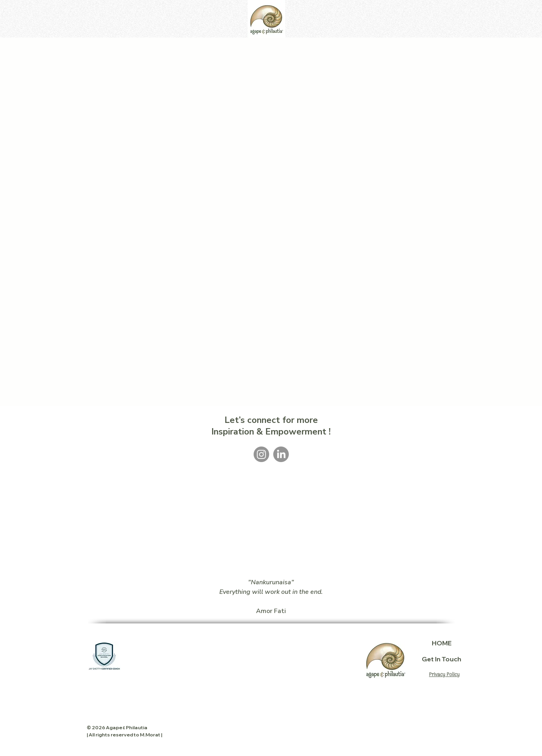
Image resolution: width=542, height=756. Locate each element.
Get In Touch (442, 659)
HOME (442, 643)
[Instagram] (261, 454)
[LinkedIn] (281, 454)
